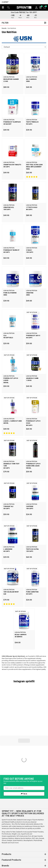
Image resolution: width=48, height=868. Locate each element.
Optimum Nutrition (8, 799)
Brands (4, 28)
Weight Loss (16, 795)
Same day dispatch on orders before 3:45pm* (24, 2)
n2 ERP (42, 863)
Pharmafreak (38, 801)
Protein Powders (38, 792)
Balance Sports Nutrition (23, 799)
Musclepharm (28, 801)
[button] (3, 7)
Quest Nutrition (18, 801)
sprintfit (30, 681)
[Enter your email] (24, 749)
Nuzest (42, 799)
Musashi (5, 803)
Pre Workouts (6, 795)
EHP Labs (35, 799)
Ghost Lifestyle (7, 801)
